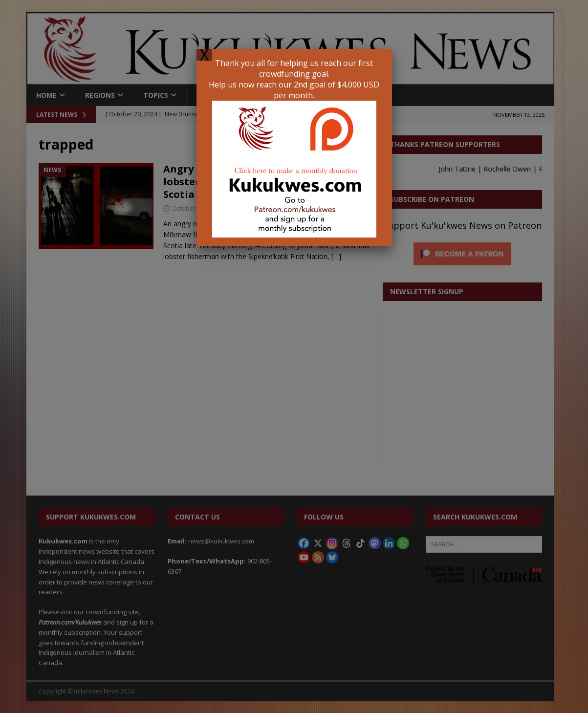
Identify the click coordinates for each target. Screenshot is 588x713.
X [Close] (204, 55)
